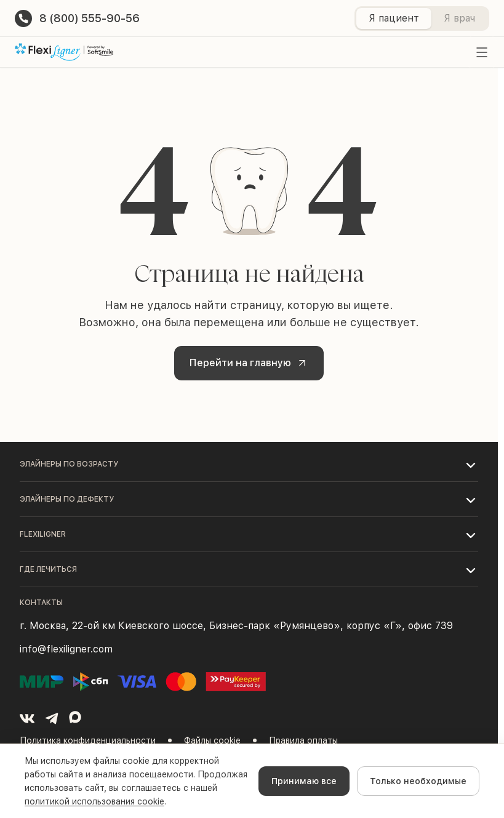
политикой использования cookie (94, 801)
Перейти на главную (250, 363)
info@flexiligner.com (66, 649)
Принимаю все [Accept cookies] (304, 781)
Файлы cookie (212, 740)
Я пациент (394, 18)
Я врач (459, 18)
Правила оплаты (303, 740)
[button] (249, 464)
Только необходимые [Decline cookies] (418, 781)
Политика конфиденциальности (88, 740)
